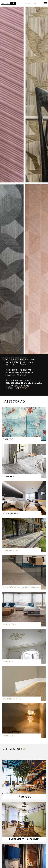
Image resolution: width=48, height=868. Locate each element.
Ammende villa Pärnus (24, 839)
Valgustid (9, 736)
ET (26, 3)
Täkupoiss (24, 797)
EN (29, 3)
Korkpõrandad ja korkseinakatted (22, 588)
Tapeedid (23, 365)
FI (32, 3)
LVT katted (9, 625)
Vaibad (23, 375)
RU (35, 3)
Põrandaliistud (12, 699)
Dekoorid (9, 662)
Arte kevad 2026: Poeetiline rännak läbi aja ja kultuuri (20, 361)
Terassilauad (11, 550)
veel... (26, 749)
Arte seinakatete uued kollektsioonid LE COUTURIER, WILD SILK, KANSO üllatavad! (24, 383)
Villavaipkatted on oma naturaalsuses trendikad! (20, 371)
